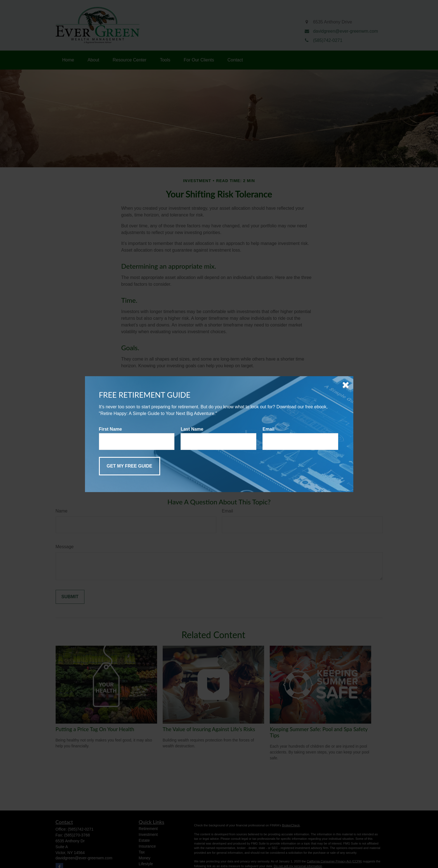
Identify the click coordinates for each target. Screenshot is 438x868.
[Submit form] (130, 466)
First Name (111, 429)
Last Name (192, 429)
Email (268, 429)
